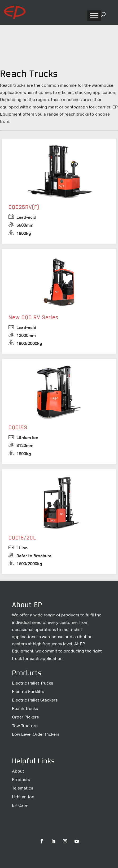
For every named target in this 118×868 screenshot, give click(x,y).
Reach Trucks (25, 709)
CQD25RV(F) (24, 207)
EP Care (20, 805)
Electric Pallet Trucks (32, 683)
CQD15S (18, 428)
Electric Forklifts (28, 692)
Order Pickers (25, 717)
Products (21, 780)
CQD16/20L (22, 538)
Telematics (23, 788)
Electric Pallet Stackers (35, 700)
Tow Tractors (25, 726)
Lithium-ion (23, 797)
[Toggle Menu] (94, 16)
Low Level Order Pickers (36, 734)
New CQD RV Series (33, 318)
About (18, 771)
